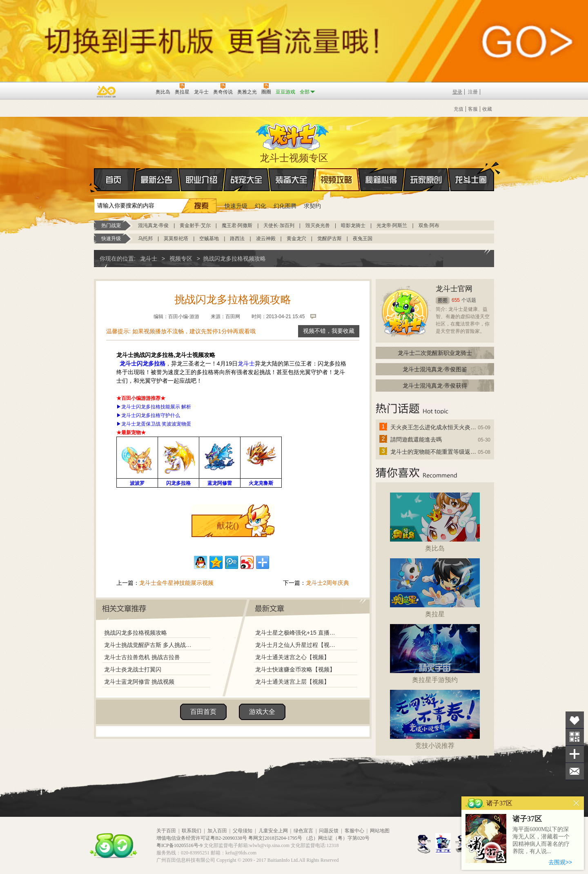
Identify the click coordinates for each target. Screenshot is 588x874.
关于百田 (166, 831)
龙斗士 (293, 135)
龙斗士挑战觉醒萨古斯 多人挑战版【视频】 (150, 645)
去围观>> (560, 862)
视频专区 (181, 259)
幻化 (261, 206)
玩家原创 (426, 180)
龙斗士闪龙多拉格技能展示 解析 (156, 407)
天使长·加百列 (279, 225)
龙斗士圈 (471, 172)
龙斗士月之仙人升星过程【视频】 (298, 645)
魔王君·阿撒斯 (237, 225)
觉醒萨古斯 (330, 239)
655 (456, 300)
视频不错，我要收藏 (329, 331)
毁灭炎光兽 (318, 225)
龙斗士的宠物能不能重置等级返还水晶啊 (434, 452)
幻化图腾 (285, 206)
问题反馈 (329, 831)
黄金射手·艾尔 (195, 225)
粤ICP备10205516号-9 (179, 845)
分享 (575, 754)
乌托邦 (145, 239)
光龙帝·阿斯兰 (392, 225)
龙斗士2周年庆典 (327, 583)
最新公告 (157, 180)
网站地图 (380, 831)
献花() (228, 526)
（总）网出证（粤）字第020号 (336, 838)
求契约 (312, 206)
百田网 (137, 91)
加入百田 (217, 831)
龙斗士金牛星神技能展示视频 (176, 583)
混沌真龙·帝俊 (153, 225)
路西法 (237, 239)
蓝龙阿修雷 (220, 483)
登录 (457, 92)
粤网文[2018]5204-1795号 (275, 838)
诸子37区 (527, 819)
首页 (95, 180)
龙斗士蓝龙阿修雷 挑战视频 (139, 682)
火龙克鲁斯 (261, 483)
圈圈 (443, 300)
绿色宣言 (303, 831)
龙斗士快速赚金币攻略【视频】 (295, 669)
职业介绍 (202, 180)
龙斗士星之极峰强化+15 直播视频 (298, 633)
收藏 (487, 109)
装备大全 (292, 180)
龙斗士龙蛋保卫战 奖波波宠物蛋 (156, 424)
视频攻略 (336, 180)
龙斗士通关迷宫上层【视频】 (292, 682)
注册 (473, 92)
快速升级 (236, 206)
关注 (575, 737)
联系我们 (192, 831)
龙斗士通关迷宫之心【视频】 (292, 657)
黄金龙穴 (296, 239)
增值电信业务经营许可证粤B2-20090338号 (202, 838)
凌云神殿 (266, 239)
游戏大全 (262, 712)
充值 (459, 109)
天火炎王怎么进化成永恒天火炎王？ (434, 427)
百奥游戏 (107, 91)
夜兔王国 (363, 239)
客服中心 (354, 831)
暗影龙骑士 (353, 225)
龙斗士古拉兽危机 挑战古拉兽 (142, 657)
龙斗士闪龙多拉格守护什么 (151, 415)
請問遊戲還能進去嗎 (416, 439)
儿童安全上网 (273, 831)
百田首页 (203, 712)
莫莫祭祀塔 (176, 239)
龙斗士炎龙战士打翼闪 (133, 669)
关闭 (576, 803)
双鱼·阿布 (429, 225)
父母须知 (243, 831)
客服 (473, 109)
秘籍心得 (381, 180)
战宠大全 (247, 180)
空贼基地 (209, 239)
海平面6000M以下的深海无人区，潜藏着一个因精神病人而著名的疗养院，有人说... (541, 840)
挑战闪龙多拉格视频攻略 (136, 633)
